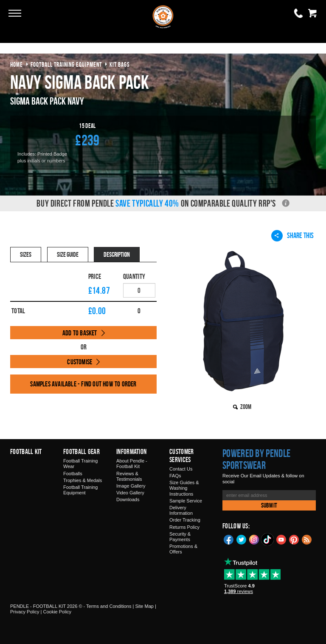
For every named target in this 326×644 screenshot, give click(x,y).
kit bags (120, 64)
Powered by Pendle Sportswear (256, 459)
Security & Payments (180, 537)
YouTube (281, 539)
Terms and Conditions (109, 606)
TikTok (268, 539)
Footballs (73, 474)
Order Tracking (185, 520)
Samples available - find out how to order (83, 384)
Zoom (246, 407)
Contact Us (181, 469)
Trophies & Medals (83, 480)
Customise (80, 362)
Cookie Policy (57, 612)
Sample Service (186, 501)
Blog (307, 539)
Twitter (242, 539)
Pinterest (294, 539)
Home (17, 64)
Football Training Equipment (80, 490)
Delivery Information (181, 510)
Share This (292, 235)
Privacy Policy (25, 612)
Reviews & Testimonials (129, 476)
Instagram (254, 539)
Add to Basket (80, 333)
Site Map (144, 606)
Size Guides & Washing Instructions (184, 488)
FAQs (175, 476)
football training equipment (66, 64)
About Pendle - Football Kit (132, 464)
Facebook (229, 539)
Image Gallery (131, 486)
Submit (269, 505)
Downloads (128, 499)
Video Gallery (130, 493)
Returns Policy (184, 527)
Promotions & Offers (183, 549)
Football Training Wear (80, 464)
